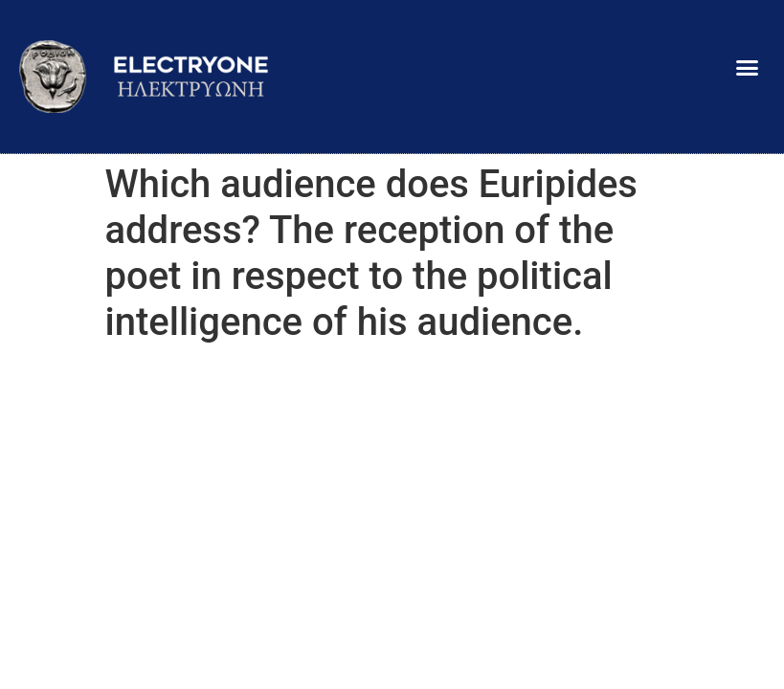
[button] (747, 67)
